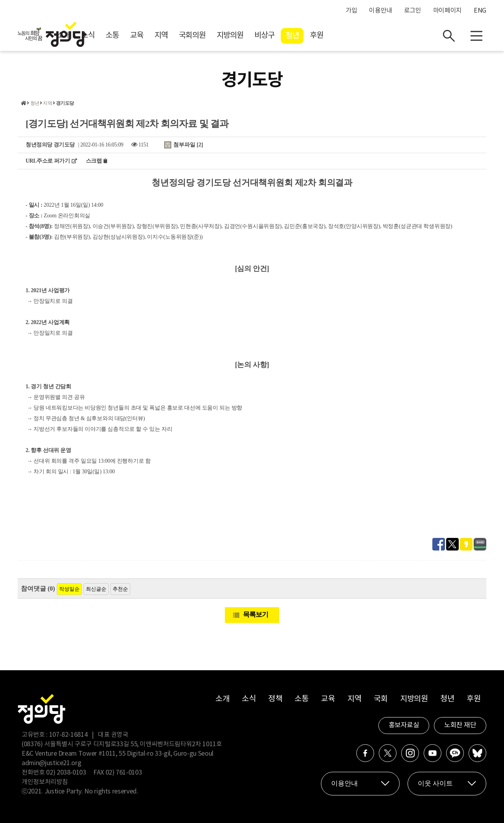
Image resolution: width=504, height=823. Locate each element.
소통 (183, 36)
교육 (207, 36)
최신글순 (96, 589)
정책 (275, 699)
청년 (363, 36)
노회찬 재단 (460, 725)
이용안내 (381, 11)
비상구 (335, 36)
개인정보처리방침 (45, 782)
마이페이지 (447, 11)
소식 (158, 36)
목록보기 (256, 614)
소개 (134, 36)
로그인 (413, 11)
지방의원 (300, 36)
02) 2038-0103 (66, 773)
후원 (387, 36)
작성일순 (69, 589)
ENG (480, 11)
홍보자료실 (404, 725)
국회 (381, 699)
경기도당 (65, 103)
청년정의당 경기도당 (50, 145)
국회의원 (263, 36)
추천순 (120, 589)
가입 (351, 11)
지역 (232, 36)
